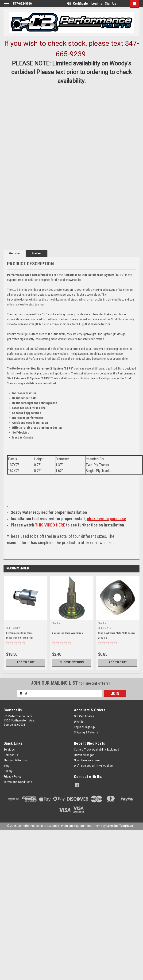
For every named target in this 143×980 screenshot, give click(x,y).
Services (9, 750)
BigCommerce (83, 825)
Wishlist (79, 722)
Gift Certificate (77, 4)
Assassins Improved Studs (68, 633)
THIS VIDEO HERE (50, 525)
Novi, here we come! (87, 760)
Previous (129, 568)
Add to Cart (26, 662)
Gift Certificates (84, 716)
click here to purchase (106, 519)
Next (136, 568)
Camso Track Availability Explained (97, 750)
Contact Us (11, 755)
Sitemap (54, 825)
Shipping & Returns (86, 732)
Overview (14, 253)
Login (95, 4)
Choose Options (72, 662)
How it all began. (85, 755)
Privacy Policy (12, 777)
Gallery (8, 771)
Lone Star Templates (120, 825)
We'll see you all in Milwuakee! (94, 766)
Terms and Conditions (18, 782)
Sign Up (110, 4)
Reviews (37, 253)
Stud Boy (56, 623)
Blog (6, 766)
